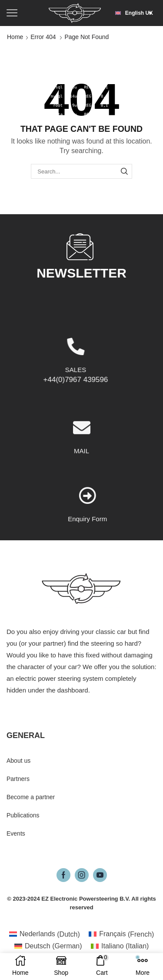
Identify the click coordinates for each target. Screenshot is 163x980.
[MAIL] (82, 481)
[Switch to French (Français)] (121, 934)
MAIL (81, 505)
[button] (136, 13)
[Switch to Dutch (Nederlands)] (45, 934)
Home (15, 37)
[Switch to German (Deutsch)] (48, 946)
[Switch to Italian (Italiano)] (120, 946)
